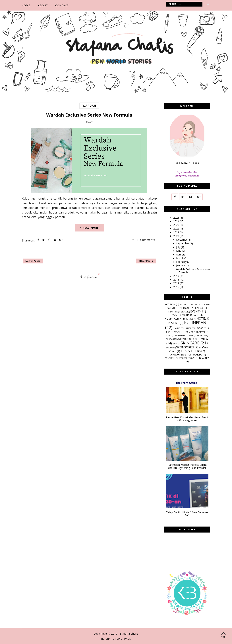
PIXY (191, 335)
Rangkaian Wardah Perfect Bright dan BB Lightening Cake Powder (187, 466)
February (182, 262)
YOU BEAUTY (201, 358)
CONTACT (62, 5)
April (179, 254)
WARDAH (89, 106)
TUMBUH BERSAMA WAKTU (185, 354)
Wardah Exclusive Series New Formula (89, 115)
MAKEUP (179, 332)
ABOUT (43, 5)
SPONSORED (185, 347)
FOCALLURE (177, 315)
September (183, 243)
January (181, 265)
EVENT (195, 311)
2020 (177, 236)
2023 (177, 225)
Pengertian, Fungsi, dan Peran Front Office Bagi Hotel (187, 419)
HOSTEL (189, 319)
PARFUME (180, 335)
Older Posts (146, 261)
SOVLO (169, 348)
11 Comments (146, 240)
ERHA (184, 311)
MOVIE (202, 332)
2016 (177, 287)
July (179, 247)
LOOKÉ (200, 328)
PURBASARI (171, 339)
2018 (177, 280)
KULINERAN (195, 323)
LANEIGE (178, 328)
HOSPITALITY (173, 319)
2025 (177, 218)
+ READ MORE (89, 228)
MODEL (192, 332)
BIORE (194, 304)
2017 (177, 283)
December (183, 240)
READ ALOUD (187, 339)
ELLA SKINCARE (196, 308)
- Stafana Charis (128, 634)
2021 (177, 232)
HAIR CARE (192, 315)
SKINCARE (190, 343)
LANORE (189, 328)
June (179, 251)
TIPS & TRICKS (191, 351)
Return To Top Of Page (116, 639)
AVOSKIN (170, 304)
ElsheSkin (173, 311)
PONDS (201, 335)
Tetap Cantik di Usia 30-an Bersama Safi (187, 514)
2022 (177, 228)
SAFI (175, 344)
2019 (177, 276)
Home (26, 5)
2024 (177, 221)
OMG (169, 335)
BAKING (184, 304)
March (180, 258)
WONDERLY (184, 358)
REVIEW (203, 339)
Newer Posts (33, 261)
